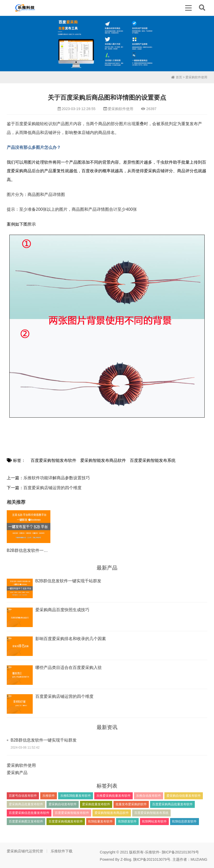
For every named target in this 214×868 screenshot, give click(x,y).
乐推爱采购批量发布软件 (113, 796)
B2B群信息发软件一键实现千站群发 (40, 550)
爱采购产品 (17, 773)
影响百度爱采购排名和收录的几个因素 (71, 639)
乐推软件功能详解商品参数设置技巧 (57, 478)
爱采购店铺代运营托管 (25, 851)
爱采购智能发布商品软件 (103, 460)
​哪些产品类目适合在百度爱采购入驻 (69, 668)
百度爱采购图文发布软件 (26, 821)
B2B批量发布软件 (101, 821)
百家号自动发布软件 (23, 796)
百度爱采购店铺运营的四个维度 (52, 488)
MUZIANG (199, 859)
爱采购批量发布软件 (96, 804)
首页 (176, 77)
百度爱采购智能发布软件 (53, 460)
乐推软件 (49, 796)
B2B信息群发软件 (185, 821)
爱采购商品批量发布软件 (26, 804)
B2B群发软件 (127, 821)
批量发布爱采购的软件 (131, 804)
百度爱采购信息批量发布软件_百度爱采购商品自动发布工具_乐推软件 (25, 8)
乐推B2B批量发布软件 (76, 796)
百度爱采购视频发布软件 (66, 821)
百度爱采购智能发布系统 (153, 460)
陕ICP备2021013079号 (180, 852)
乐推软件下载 (62, 851)
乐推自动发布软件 (149, 796)
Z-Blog (126, 859)
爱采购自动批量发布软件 (184, 796)
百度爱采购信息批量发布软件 (29, 813)
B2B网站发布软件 (154, 821)
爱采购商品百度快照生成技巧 (62, 610)
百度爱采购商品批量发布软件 (172, 804)
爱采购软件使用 (196, 77)
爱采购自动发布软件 (63, 804)
